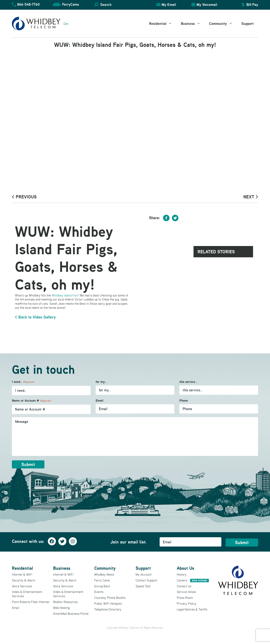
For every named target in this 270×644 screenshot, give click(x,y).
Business (193, 24)
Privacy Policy (187, 603)
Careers (193, 580)
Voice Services (22, 586)
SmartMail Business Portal (71, 614)
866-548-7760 (28, 4)
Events (99, 592)
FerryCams (71, 4)
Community (223, 24)
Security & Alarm (24, 580)
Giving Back (102, 586)
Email (99, 401)
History (182, 574)
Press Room (185, 598)
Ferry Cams (102, 580)
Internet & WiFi (22, 574)
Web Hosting (61, 608)
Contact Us (184, 586)
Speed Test (143, 586)
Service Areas (186, 592)
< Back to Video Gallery (35, 317)
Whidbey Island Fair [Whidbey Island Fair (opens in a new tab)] (65, 295)
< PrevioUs (24, 197)
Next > (251, 197)
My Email (169, 5)
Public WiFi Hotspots (108, 603)
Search (106, 5)
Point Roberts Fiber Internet (31, 602)
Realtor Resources (65, 602)
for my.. (101, 382)
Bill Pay (252, 5)
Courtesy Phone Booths (110, 598)
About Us (185, 568)
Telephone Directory (108, 609)
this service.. (188, 382)
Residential (163, 24)
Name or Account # (31, 401)
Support (247, 24)
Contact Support (147, 580)
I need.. (23, 382)
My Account (144, 574)
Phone (184, 401)
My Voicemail (207, 5)
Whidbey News (104, 574)
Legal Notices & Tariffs (192, 609)
